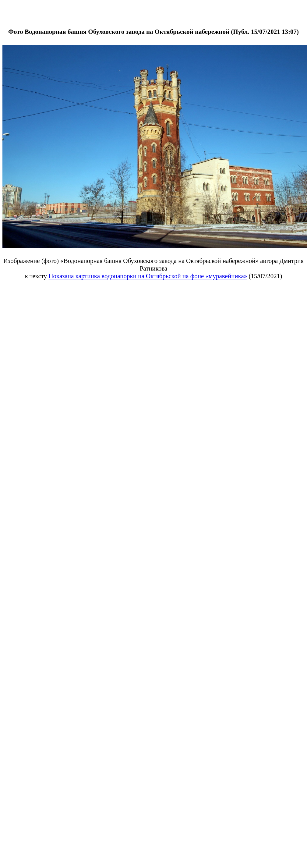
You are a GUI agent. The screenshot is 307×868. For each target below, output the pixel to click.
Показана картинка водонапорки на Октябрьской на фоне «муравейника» (148, 276)
